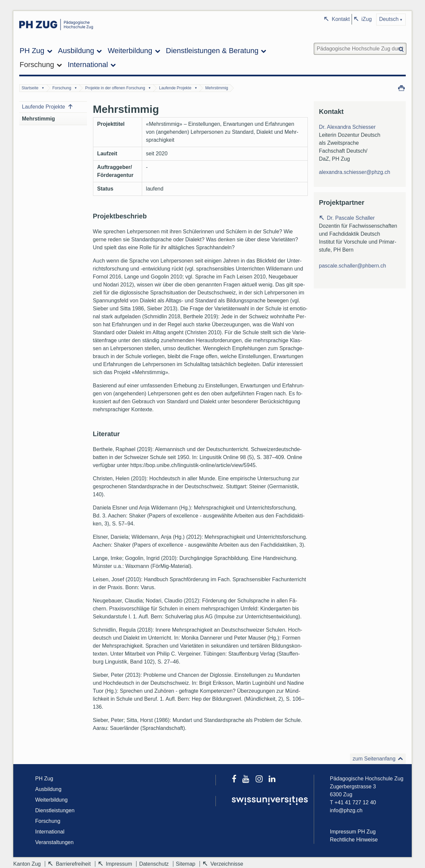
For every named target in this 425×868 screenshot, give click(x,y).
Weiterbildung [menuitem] (130, 51)
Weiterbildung (51, 800)
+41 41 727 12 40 (355, 802)
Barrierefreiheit (73, 864)
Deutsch (389, 19)
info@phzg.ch (346, 810)
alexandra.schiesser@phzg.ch (355, 172)
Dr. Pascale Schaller (351, 218)
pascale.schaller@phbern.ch (353, 266)
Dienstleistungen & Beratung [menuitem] (212, 51)
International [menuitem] (88, 65)
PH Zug (44, 779)
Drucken (401, 88)
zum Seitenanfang (374, 759)
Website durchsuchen (313, 42)
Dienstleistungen (55, 810)
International (50, 832)
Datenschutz (154, 864)
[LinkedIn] (274, 780)
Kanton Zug (27, 864)
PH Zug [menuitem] (32, 51)
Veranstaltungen (54, 842)
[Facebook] (237, 780)
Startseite (30, 88)
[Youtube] (249, 780)
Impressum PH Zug (353, 832)
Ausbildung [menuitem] (76, 51)
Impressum (119, 864)
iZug (367, 19)
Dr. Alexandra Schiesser (347, 127)
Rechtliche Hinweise (354, 840)
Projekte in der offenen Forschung (115, 88)
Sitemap (186, 864)
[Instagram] (262, 780)
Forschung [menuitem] (37, 65)
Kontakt (341, 19)
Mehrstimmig (217, 88)
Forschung (62, 88)
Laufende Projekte (175, 88)
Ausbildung (48, 789)
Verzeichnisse (227, 864)
